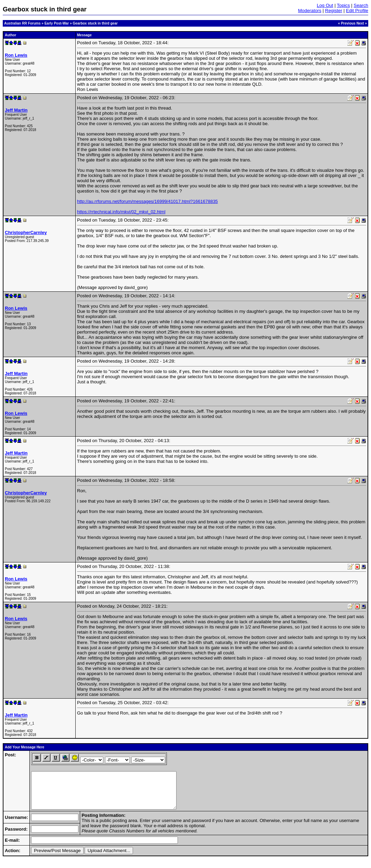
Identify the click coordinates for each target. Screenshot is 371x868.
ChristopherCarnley (26, 232)
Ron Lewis (16, 55)
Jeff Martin (16, 110)
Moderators (310, 11)
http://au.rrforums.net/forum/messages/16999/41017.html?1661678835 (148, 201)
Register (334, 11)
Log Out (325, 5)
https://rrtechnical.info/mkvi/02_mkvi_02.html (121, 212)
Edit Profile (357, 11)
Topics (343, 5)
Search (361, 5)
